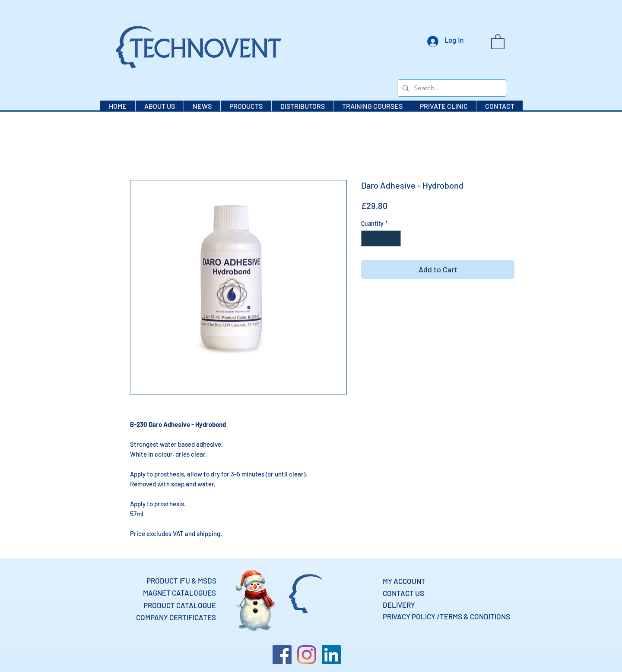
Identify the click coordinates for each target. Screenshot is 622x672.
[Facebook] (282, 655)
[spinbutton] (381, 238)
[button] (498, 41)
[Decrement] (368, 238)
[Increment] (394, 238)
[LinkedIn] (331, 655)
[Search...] (451, 88)
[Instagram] (307, 655)
